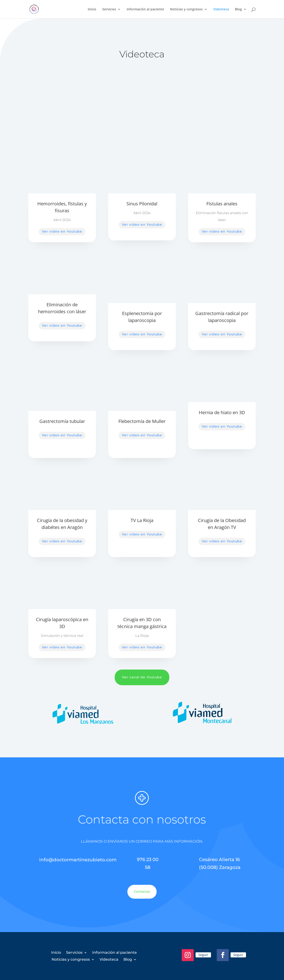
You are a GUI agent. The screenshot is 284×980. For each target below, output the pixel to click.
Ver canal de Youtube (142, 677)
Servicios (109, 9)
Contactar (142, 891)
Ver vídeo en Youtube (62, 231)
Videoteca (221, 9)
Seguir (203, 955)
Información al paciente (145, 9)
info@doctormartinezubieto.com (78, 860)
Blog (238, 9)
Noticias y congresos (186, 9)
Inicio (92, 9)
